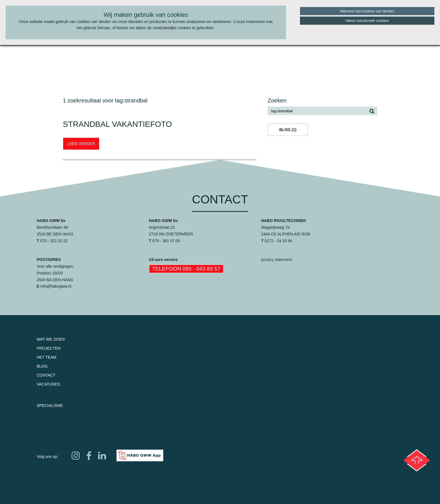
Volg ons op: (48, 457)
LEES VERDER (81, 144)
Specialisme (50, 406)
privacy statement (277, 260)
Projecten (49, 348)
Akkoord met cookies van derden (367, 11)
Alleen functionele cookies (367, 21)
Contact (46, 375)
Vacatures (49, 384)
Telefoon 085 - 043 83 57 (186, 269)
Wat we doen (51, 339)
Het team (47, 357)
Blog (42, 366)
